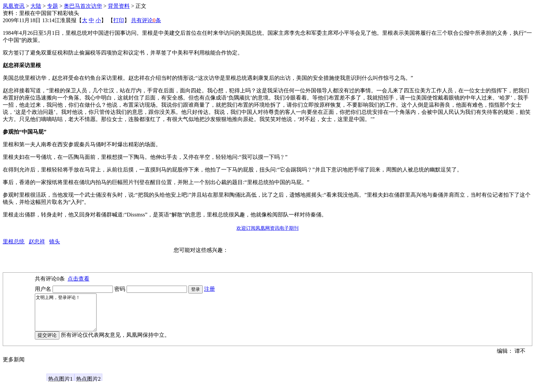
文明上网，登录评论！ (69, 316)
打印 (119, 20)
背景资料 (119, 6)
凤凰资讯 (14, 6)
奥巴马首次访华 (83, 6)
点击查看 (78, 279)
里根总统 (14, 242)
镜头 (55, 242)
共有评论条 (146, 20)
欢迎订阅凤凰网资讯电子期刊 (267, 228)
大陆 (36, 6)
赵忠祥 (37, 242)
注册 (209, 289)
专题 (53, 6)
